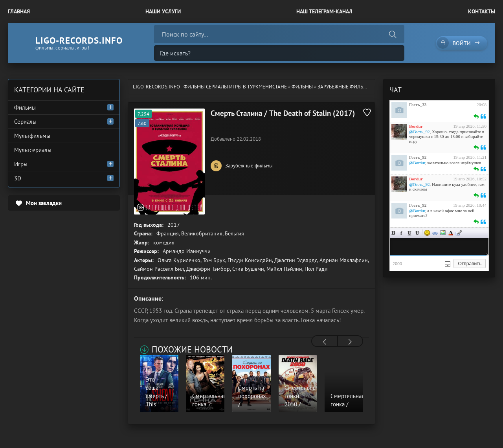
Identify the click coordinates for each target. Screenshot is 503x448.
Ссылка (435, 233)
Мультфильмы (32, 136)
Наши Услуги (163, 11)
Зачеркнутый (417, 233)
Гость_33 (418, 105)
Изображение (443, 233)
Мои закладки (44, 203)
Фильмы (302, 87)
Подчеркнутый (409, 233)
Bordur (416, 126)
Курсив (402, 233)
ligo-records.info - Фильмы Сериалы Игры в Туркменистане (210, 87)
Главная (19, 11)
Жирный (394, 233)
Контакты (482, 11)
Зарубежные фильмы (344, 87)
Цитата (459, 233)
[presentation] (325, 342)
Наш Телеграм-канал (324, 11)
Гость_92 (418, 157)
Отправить (470, 264)
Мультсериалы (33, 150)
